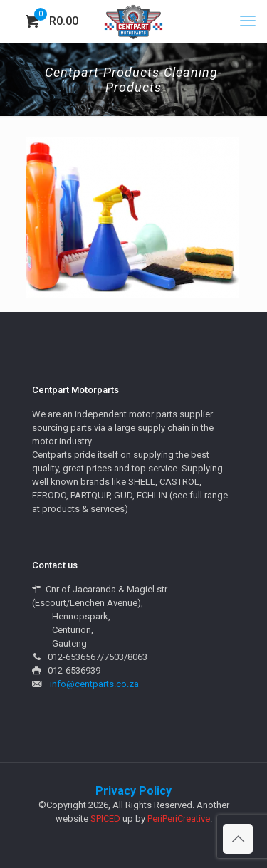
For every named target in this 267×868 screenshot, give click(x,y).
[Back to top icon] (238, 839)
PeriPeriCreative (179, 819)
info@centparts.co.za (94, 684)
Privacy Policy (133, 791)
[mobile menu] (248, 21)
